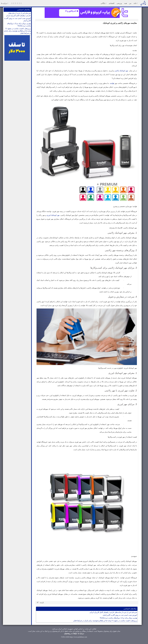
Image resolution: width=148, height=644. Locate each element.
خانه (136, 3)
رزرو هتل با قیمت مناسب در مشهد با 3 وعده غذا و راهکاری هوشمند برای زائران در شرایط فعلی (17, 31)
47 (38, 602)
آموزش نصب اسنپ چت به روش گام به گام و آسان (18, 20)
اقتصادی (112, 3)
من (130, 3)
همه (126, 3)
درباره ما (5, 3)
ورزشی (119, 3)
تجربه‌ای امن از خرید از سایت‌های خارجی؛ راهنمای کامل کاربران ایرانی (18, 14)
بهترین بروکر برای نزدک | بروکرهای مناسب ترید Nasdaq (19, 25)
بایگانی (104, 3)
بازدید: (42, 602)
